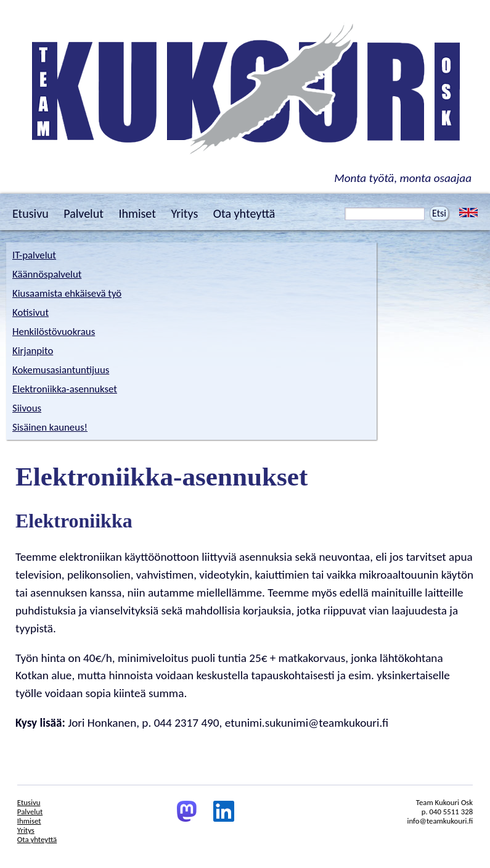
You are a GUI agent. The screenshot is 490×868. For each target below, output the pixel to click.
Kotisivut (31, 312)
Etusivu (31, 213)
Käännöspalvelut (47, 274)
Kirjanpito (33, 351)
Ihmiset (137, 213)
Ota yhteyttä (244, 213)
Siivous (27, 408)
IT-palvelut (34, 255)
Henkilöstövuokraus (54, 332)
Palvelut (84, 213)
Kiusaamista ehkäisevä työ (67, 293)
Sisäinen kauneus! (50, 427)
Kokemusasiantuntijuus (61, 370)
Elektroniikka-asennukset (65, 389)
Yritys (184, 213)
